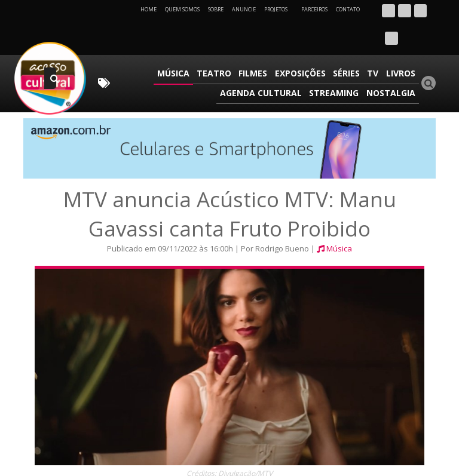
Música (182, 44)
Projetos (280, 9)
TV (375, 44)
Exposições (305, 44)
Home (149, 9)
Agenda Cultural (264, 62)
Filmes (259, 44)
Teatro (222, 44)
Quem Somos (182, 9)
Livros (401, 44)
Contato (348, 9)
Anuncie (244, 9)
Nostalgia (391, 62)
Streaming (336, 62)
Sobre (216, 9)
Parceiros (314, 9)
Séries (350, 44)
